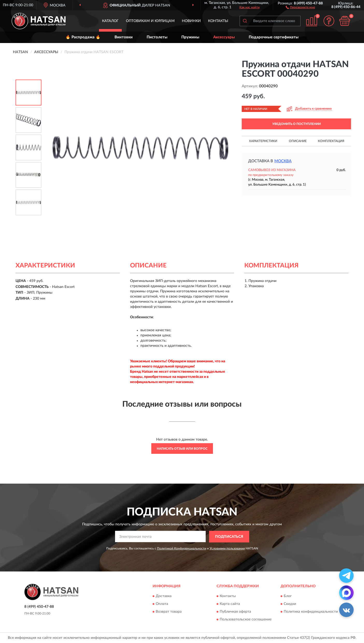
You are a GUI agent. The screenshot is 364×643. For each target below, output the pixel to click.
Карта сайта (230, 604)
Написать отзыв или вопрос (182, 449)
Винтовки (124, 37)
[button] (300, 7)
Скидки (290, 604)
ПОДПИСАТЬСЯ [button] (229, 537)
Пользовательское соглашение (246, 620)
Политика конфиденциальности (311, 612)
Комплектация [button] (331, 141)
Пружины (190, 37)
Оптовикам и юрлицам (150, 21)
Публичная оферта (235, 612)
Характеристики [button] (263, 141)
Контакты (218, 21)
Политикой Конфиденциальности (182, 548)
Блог (288, 596)
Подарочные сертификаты (274, 37)
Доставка (164, 596)
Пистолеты (157, 37)
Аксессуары (224, 37)
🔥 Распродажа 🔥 (83, 37)
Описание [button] (298, 141)
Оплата (162, 604)
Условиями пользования (227, 548)
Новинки (191, 21)
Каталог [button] (110, 21)
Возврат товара (169, 612)
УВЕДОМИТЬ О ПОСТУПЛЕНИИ (297, 124)
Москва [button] (283, 161)
